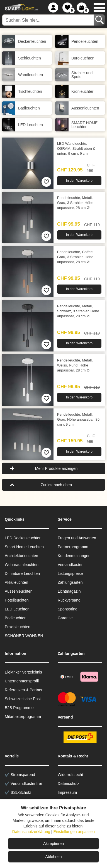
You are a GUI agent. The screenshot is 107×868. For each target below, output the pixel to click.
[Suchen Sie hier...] (48, 20)
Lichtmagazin (69, 591)
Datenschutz (69, 784)
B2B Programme (19, 708)
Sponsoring (68, 609)
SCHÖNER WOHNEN (24, 636)
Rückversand (69, 600)
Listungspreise (70, 573)
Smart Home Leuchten (24, 547)
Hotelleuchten (17, 600)
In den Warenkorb (79, 181)
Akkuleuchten (16, 582)
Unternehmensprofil (22, 681)
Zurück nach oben (56, 485)
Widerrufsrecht (70, 775)
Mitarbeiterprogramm (23, 717)
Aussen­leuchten (19, 591)
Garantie (65, 618)
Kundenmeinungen (74, 556)
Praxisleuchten (18, 627)
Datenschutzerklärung (31, 832)
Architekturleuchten (21, 556)
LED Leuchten (17, 609)
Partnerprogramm (73, 547)
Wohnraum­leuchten (22, 565)
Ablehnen (53, 857)
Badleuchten (16, 618)
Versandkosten (71, 565)
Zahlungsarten (70, 582)
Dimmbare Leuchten (22, 573)
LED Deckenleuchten (23, 538)
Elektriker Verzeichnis (23, 672)
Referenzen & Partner (24, 690)
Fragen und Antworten (77, 538)
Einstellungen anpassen (74, 832)
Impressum (67, 792)
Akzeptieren (53, 844)
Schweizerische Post (23, 699)
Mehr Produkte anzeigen (56, 468)
